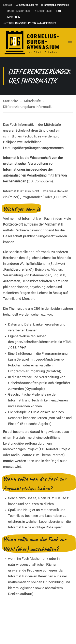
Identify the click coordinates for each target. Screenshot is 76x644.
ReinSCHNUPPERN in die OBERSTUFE (36, 23)
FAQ (59, 11)
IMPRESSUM (13, 17)
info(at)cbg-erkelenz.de (56, 5)
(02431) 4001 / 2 (28, 5)
